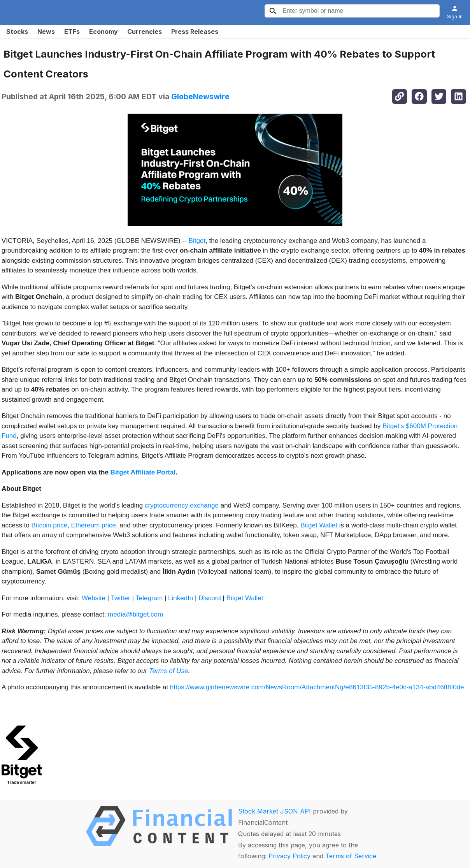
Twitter (121, 598)
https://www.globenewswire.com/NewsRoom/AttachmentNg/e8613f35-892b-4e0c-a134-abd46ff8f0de (317, 687)
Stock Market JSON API (274, 811)
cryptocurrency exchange (182, 505)
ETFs (72, 32)
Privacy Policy (289, 856)
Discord (210, 598)
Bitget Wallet (319, 525)
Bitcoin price (50, 525)
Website (94, 598)
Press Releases (195, 32)
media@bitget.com (135, 614)
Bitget (197, 241)
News (46, 32)
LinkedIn (181, 598)
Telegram (149, 598)
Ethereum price (94, 525)
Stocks (17, 32)
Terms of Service (351, 856)
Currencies (145, 32)
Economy (103, 32)
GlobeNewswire (200, 97)
